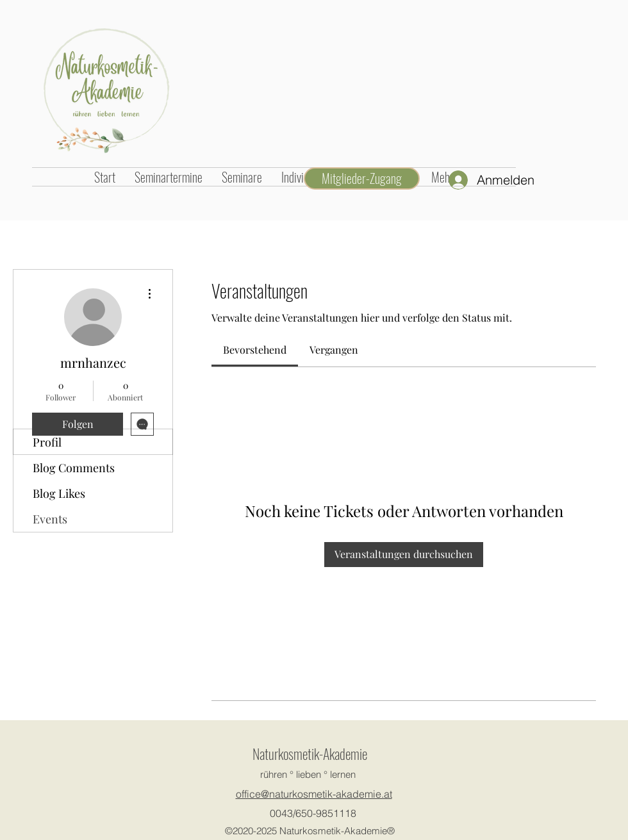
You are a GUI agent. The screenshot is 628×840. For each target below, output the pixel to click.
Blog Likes (59, 493)
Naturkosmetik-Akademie (310, 754)
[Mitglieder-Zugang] (362, 178)
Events (50, 519)
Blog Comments (74, 468)
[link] (255, 350)
